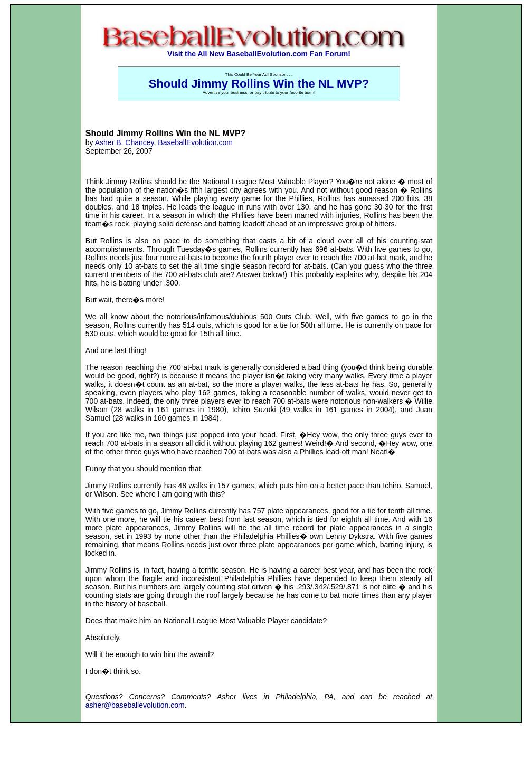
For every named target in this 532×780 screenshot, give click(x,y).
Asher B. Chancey (125, 142)
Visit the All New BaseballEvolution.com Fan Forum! (259, 54)
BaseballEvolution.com (195, 142)
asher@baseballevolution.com (135, 705)
